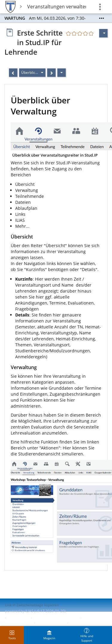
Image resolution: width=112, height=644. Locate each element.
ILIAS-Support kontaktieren (56, 618)
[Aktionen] (62, 73)
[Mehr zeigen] (102, 18)
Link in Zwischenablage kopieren (32, 605)
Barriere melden (50, 623)
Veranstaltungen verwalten (57, 7)
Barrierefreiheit (18, 623)
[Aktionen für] (103, 33)
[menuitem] (49, 635)
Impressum (18, 618)
